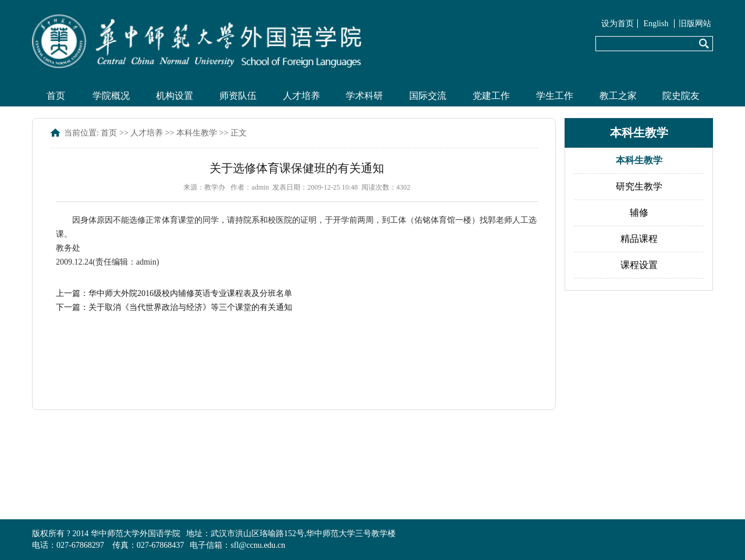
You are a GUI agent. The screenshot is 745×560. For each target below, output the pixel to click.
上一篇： (174, 293)
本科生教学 (197, 133)
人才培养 (301, 96)
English (656, 24)
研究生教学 (639, 186)
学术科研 (364, 96)
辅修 (639, 213)
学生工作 (555, 96)
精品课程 (639, 239)
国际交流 (428, 96)
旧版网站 (695, 24)
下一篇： (174, 307)
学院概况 (111, 96)
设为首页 (618, 24)
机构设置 (175, 96)
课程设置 (639, 265)
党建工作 (491, 96)
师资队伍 (238, 96)
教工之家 (618, 96)
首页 (56, 96)
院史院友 (681, 96)
